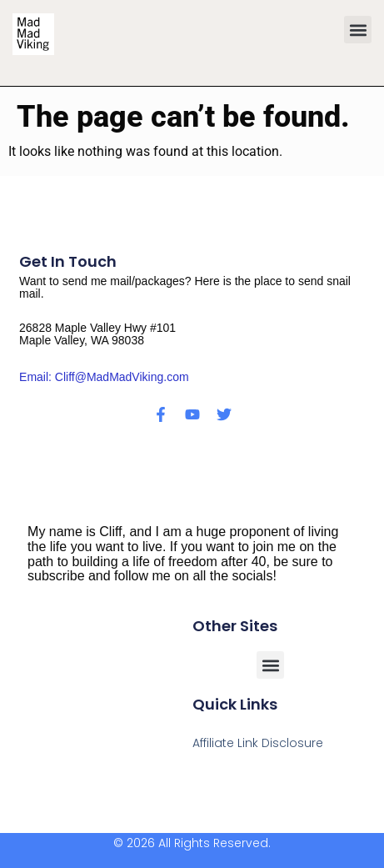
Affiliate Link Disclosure (258, 743)
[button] (358, 30)
